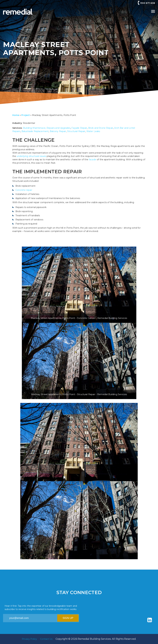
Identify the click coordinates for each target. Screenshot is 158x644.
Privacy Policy (29, 639)
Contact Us (46, 639)
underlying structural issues (31, 156)
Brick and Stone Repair (101, 128)
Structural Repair (76, 131)
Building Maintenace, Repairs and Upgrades (47, 128)
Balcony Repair (58, 131)
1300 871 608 (147, 3)
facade (93, 160)
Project (26, 115)
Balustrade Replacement (35, 131)
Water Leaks (93, 131)
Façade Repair (79, 128)
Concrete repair (24, 190)
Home (16, 115)
